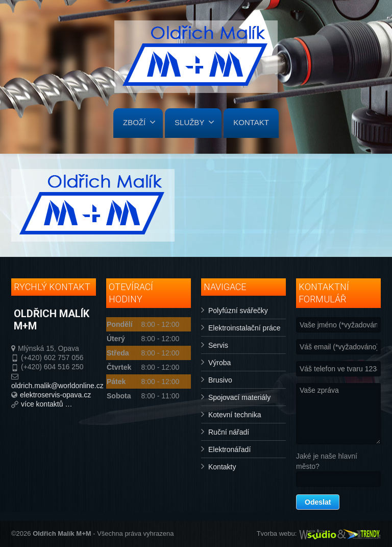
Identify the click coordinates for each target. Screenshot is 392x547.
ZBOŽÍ (139, 122)
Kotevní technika (235, 415)
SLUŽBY (194, 122)
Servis (218, 345)
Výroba (219, 363)
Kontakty (222, 467)
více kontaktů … (46, 404)
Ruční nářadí (229, 432)
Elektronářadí (229, 449)
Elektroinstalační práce (244, 328)
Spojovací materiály (239, 397)
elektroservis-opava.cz (55, 395)
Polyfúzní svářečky (238, 311)
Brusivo (220, 380)
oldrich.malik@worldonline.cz (57, 386)
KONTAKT (251, 122)
